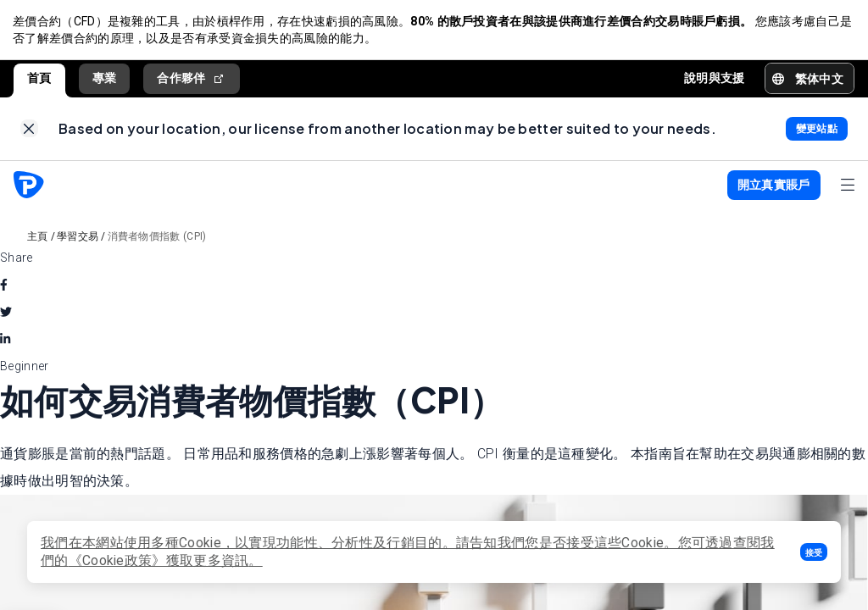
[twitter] (6, 314)
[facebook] (4, 287)
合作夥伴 (192, 79)
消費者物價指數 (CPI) (157, 239)
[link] (29, 131)
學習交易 (78, 239)
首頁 (39, 79)
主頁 (38, 239)
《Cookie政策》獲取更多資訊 (159, 560)
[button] (814, 552)
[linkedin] (5, 341)
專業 (105, 79)
